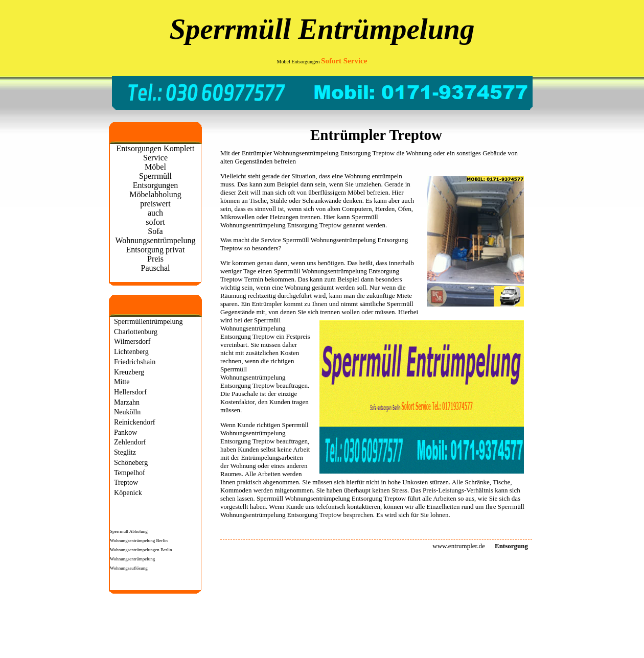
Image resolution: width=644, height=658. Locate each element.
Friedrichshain (135, 362)
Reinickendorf (135, 422)
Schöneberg (131, 462)
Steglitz (125, 452)
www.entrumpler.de (458, 546)
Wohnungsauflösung (129, 568)
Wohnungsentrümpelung (132, 559)
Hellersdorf (130, 392)
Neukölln (127, 412)
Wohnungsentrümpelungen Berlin (141, 550)
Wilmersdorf (132, 341)
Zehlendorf (130, 442)
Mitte (122, 382)
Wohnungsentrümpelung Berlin (139, 540)
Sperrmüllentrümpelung (148, 321)
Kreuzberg (129, 372)
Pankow (125, 432)
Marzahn (127, 402)
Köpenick (128, 492)
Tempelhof (130, 473)
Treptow (126, 482)
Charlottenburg (136, 332)
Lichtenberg (131, 351)
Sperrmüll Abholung (129, 531)
